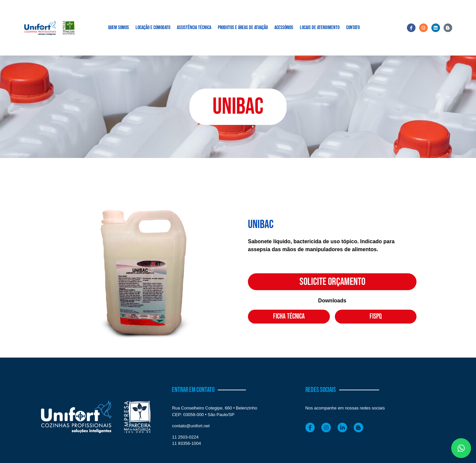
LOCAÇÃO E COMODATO (153, 28)
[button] (238, 107)
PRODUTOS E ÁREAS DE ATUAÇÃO (243, 28)
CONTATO (353, 28)
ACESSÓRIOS (284, 28)
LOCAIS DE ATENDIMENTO (320, 28)
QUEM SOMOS (119, 28)
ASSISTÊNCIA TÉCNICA (194, 28)
